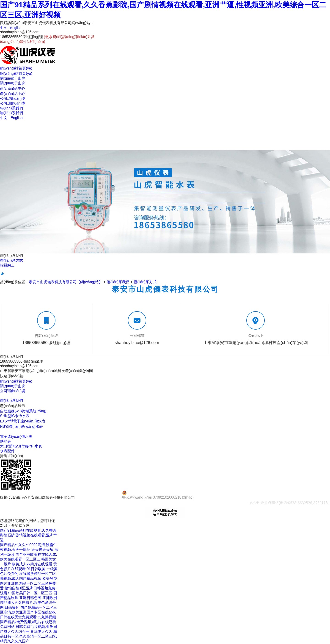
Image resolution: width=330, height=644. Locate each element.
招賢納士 (7, 265)
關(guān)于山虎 (13, 386)
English (16, 28)
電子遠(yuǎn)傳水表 (16, 437)
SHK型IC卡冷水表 (15, 416)
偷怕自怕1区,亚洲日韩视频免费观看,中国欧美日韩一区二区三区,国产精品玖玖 (29, 593)
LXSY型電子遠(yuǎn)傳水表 (23, 421)
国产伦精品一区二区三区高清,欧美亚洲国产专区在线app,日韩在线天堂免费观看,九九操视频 (29, 612)
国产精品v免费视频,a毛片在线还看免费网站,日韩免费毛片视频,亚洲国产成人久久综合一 (29, 627)
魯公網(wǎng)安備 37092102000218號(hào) (158, 495)
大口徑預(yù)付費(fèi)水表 (21, 446)
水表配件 (7, 451)
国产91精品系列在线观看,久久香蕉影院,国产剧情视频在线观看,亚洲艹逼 (29, 535)
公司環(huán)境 (13, 391)
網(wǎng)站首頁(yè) (16, 382)
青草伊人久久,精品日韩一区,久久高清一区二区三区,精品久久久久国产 (29, 637)
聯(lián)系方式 (11, 261)
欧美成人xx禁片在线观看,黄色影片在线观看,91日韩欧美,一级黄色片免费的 (29, 569)
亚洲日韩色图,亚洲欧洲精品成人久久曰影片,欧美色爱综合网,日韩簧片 (29, 603)
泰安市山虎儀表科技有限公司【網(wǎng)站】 (66, 282)
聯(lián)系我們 (118, 282)
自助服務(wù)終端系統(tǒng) (23, 411)
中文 (4, 28)
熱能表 (5, 442)
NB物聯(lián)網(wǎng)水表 (21, 427)
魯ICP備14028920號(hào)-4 (99, 498)
